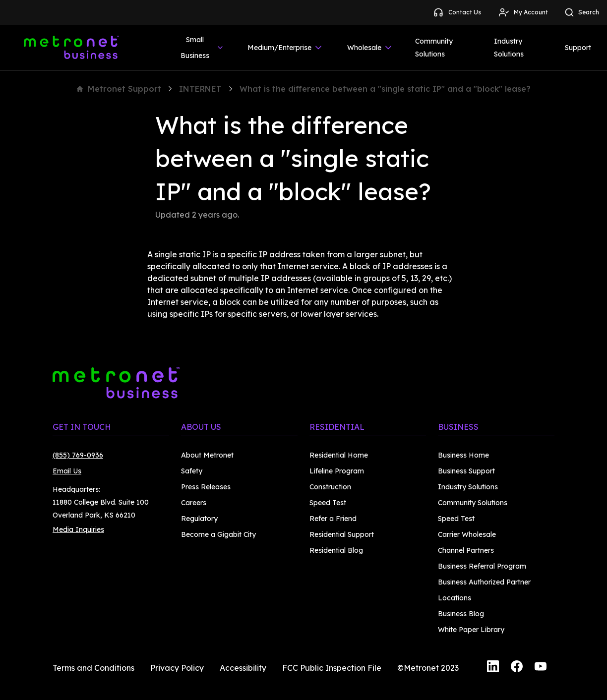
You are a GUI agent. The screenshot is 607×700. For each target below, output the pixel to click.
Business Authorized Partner (484, 582)
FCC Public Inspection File (332, 668)
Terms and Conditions (93, 668)
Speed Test (328, 503)
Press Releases (206, 487)
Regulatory (199, 519)
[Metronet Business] (71, 48)
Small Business (202, 48)
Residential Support (342, 534)
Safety (192, 471)
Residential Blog (336, 550)
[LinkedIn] (493, 668)
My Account (523, 12)
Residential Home (339, 455)
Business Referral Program (482, 566)
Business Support (466, 471)
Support (578, 48)
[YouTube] (541, 668)
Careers (194, 503)
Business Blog (461, 614)
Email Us (67, 471)
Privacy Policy (177, 668)
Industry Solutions (509, 48)
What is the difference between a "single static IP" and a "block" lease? (385, 89)
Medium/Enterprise (285, 48)
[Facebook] (517, 668)
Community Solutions (434, 48)
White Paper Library (471, 630)
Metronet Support (119, 89)
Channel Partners (466, 550)
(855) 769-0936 (78, 455)
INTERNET (200, 89)
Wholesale (370, 48)
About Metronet (207, 455)
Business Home (463, 455)
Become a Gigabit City (218, 534)
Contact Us (457, 12)
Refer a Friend (333, 519)
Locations (455, 598)
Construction (330, 487)
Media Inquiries (78, 529)
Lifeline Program (337, 471)
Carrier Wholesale (467, 534)
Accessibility (243, 668)
